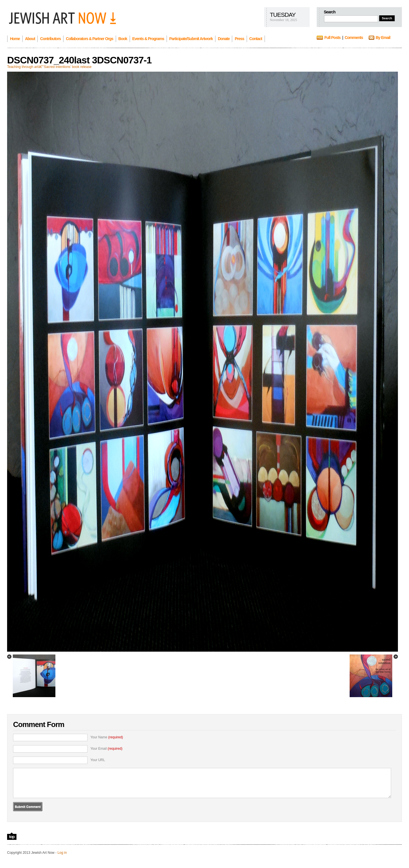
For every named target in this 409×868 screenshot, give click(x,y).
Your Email (106, 749)
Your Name (107, 737)
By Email (383, 38)
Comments (354, 38)
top (12, 837)
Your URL (98, 760)
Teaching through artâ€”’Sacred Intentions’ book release (49, 67)
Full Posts (332, 38)
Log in (62, 853)
